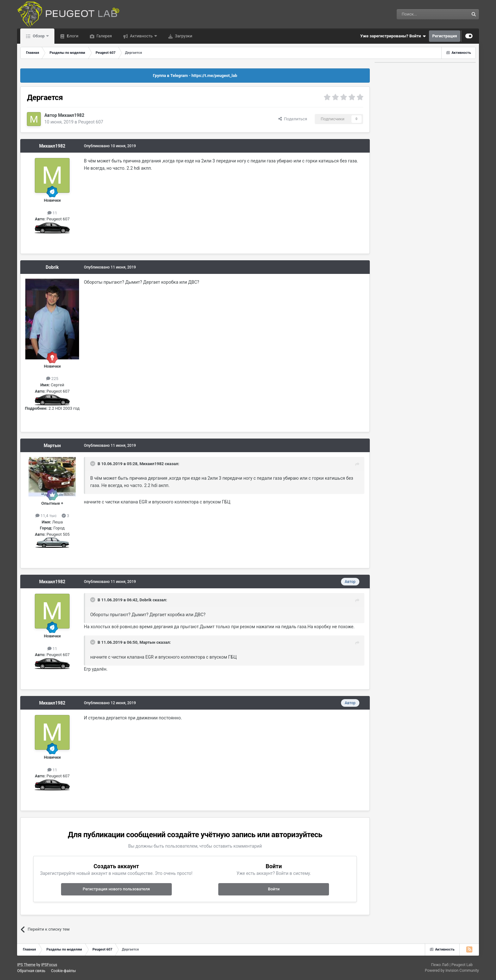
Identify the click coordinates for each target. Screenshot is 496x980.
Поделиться (293, 119)
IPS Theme (26, 965)
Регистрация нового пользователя (116, 889)
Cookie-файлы (63, 971)
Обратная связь (31, 971)
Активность (141, 36)
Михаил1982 (71, 115)
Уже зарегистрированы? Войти (393, 36)
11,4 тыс (46, 516)
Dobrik (52, 267)
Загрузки (183, 36)
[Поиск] (418, 14)
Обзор (39, 36)
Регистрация (444, 36)
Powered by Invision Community (452, 971)
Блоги (72, 36)
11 (52, 213)
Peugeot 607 (91, 122)
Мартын (52, 446)
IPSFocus (49, 965)
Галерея (104, 36)
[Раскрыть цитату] (93, 464)
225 (52, 379)
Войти (274, 889)
